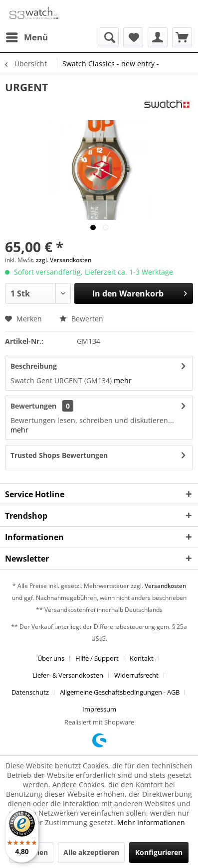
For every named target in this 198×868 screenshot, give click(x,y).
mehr (123, 380)
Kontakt (142, 658)
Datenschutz (30, 692)
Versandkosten (165, 586)
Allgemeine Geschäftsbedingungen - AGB (120, 692)
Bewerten (81, 319)
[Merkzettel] (133, 37)
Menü (27, 36)
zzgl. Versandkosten (64, 260)
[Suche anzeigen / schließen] (109, 37)
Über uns (51, 658)
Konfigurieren (159, 852)
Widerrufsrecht (136, 675)
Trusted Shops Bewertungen (59, 455)
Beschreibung (34, 366)
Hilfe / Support (97, 658)
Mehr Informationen (151, 822)
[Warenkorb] (182, 37)
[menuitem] (26, 37)
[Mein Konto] (158, 37)
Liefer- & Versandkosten (68, 675)
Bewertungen (33, 406)
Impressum (99, 709)
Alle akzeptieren (91, 852)
